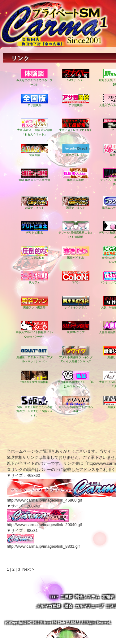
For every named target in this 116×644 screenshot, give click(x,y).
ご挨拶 (66, 597)
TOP (54, 597)
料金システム (87, 597)
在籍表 (108, 597)
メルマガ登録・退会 (54, 606)
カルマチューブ (89, 606)
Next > (28, 569)
